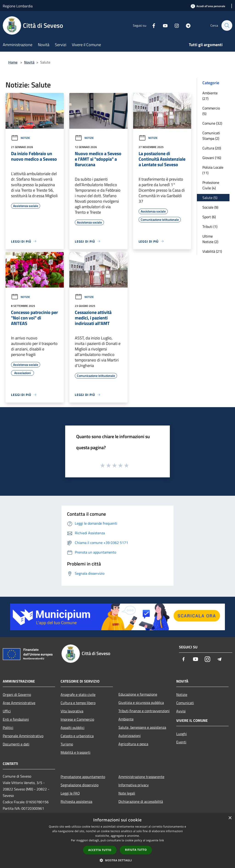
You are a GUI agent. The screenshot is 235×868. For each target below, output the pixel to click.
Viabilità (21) (212, 251)
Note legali (127, 793)
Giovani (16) (212, 158)
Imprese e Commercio (77, 719)
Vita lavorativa (72, 711)
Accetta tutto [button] (100, 850)
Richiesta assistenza (76, 801)
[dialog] (117, 841)
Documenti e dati (16, 744)
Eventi (181, 742)
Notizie (21, 138)
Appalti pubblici (73, 728)
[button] (117, 860)
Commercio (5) (211, 111)
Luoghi (182, 734)
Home (13, 62)
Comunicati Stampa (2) (211, 136)
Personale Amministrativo (23, 736)
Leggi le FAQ (70, 793)
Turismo (67, 744)
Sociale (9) (210, 207)
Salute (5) (210, 198)
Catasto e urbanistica (77, 736)
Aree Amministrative (19, 703)
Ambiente (126, 719)
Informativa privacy (134, 785)
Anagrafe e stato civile (78, 694)
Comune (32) (212, 123)
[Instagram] (174, 25)
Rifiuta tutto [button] (136, 850)
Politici (8, 728)
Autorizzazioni (130, 736)
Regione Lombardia (18, 6)
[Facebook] (151, 25)
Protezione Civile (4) (211, 185)
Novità (29, 62)
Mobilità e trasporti (76, 752)
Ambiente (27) (210, 96)
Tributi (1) (210, 227)
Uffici (7, 711)
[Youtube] (163, 25)
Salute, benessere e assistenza (142, 727)
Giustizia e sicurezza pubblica (141, 703)
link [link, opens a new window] (162, 840)
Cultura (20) (212, 148)
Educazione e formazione (138, 694)
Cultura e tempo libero (78, 703)
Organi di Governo (17, 694)
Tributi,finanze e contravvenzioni (144, 711)
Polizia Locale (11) (213, 170)
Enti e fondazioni (16, 719)
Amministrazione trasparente (141, 777)
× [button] (230, 818)
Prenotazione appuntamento (83, 777)
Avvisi (181, 711)
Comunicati (185, 703)
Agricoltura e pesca (133, 744)
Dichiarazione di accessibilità (141, 801)
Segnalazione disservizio (80, 785)
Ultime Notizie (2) (210, 239)
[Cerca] (227, 25)
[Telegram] (186, 25)
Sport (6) (209, 217)
